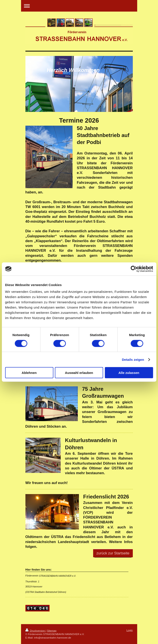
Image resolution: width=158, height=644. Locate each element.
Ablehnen (29, 373)
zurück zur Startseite (113, 553)
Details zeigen (133, 359)
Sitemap (52, 631)
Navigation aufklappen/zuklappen (79, 6)
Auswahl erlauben (79, 373)
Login (130, 630)
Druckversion (36, 631)
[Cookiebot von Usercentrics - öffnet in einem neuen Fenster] (134, 269)
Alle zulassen (129, 373)
